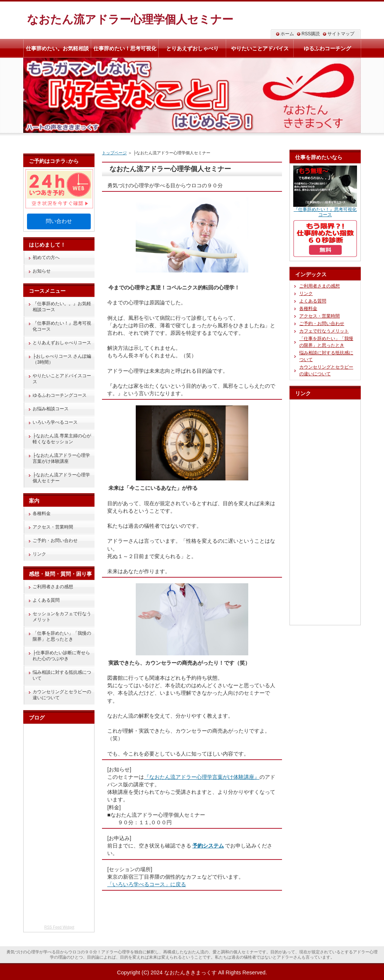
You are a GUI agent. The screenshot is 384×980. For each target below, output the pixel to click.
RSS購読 (311, 34)
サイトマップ (341, 34)
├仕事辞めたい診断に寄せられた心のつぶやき (61, 656)
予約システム (208, 846)
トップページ (114, 153)
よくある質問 (46, 600)
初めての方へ (46, 257)
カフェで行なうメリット (324, 331)
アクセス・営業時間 (53, 527)
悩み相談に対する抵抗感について (62, 675)
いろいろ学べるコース (55, 422)
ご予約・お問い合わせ (55, 540)
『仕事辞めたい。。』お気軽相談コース (62, 307)
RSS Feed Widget (59, 927)
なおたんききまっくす (190, 972)
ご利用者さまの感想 (53, 587)
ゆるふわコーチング (327, 48)
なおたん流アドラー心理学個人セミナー (130, 19)
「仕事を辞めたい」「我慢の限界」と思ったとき (62, 636)
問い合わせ (59, 221)
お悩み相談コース (51, 409)
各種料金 (42, 513)
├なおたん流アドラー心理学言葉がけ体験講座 (61, 458)
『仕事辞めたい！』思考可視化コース (62, 326)
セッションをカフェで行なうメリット (62, 617)
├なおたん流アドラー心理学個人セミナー (61, 478)
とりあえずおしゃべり (192, 48)
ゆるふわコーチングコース (60, 395)
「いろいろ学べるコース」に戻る (147, 884)
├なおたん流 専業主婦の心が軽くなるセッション (62, 439)
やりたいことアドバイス (260, 48)
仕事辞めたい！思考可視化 (125, 48)
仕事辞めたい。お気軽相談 (57, 48)
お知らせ (42, 271)
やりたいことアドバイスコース (62, 379)
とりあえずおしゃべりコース (62, 343)
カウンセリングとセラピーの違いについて (62, 695)
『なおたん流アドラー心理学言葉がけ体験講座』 (202, 777)
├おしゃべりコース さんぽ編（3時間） (62, 359)
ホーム (287, 34)
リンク (39, 554)
